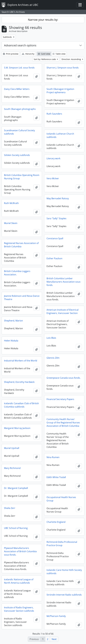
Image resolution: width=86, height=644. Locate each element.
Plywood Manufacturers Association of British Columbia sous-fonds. (20, 551)
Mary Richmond (12, 468)
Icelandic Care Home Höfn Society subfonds (64, 572)
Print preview (11, 54)
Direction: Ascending (71, 59)
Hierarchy (28, 54)
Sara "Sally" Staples (56, 218)
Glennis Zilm (53, 358)
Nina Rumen (53, 457)
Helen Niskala (11, 341)
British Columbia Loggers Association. (17, 273)
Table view (59, 54)
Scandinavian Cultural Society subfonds (19, 132)
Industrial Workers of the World (21, 361)
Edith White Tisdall (56, 477)
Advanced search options (20, 45)
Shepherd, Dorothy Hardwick (19, 382)
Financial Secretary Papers (60, 399)
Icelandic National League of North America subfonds (19, 581)
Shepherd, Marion (13, 321)
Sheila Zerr (10, 508)
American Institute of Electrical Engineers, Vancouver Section (63, 311)
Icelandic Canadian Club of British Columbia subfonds (21, 405)
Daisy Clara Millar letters (17, 89)
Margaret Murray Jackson (17, 428)
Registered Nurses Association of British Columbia (21, 245)
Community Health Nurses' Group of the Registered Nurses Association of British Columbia (63, 423)
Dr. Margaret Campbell (16, 488)
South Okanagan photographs (20, 109)
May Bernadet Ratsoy (58, 198)
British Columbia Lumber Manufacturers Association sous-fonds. (64, 282)
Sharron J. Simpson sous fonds (63, 68)
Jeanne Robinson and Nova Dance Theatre (22, 298)
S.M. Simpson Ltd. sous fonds (19, 68)
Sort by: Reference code (45, 59)
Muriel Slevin (11, 223)
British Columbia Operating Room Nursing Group (22, 177)
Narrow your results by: (43, 20)
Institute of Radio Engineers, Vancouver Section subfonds (19, 609)
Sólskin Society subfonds (17, 155)
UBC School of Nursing (16, 528)
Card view (44, 54)
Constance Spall (55, 238)
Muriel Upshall (12, 448)
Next (54, 639)
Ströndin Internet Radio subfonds (64, 595)
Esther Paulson (54, 258)
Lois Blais (51, 338)
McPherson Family (56, 616)
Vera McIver (53, 178)
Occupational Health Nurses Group (61, 499)
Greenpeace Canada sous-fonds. (64, 378)
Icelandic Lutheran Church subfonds (60, 135)
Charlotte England (56, 522)
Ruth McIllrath (11, 203)
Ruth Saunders (54, 114)
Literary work (53, 158)
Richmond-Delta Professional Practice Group (62, 544)
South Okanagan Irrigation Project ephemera (60, 91)
